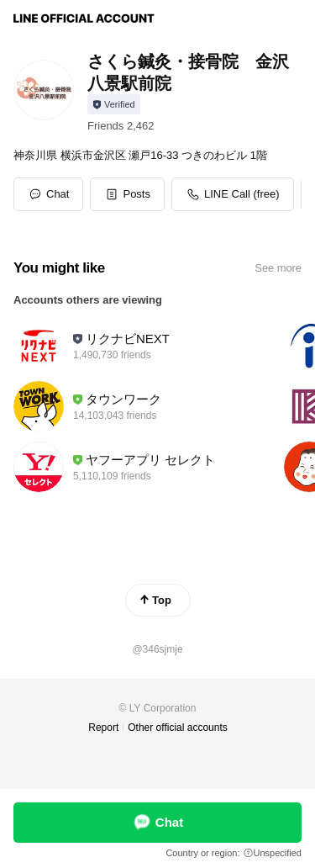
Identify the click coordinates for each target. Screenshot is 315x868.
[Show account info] (114, 104)
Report (103, 728)
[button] (127, 194)
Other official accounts (178, 728)
